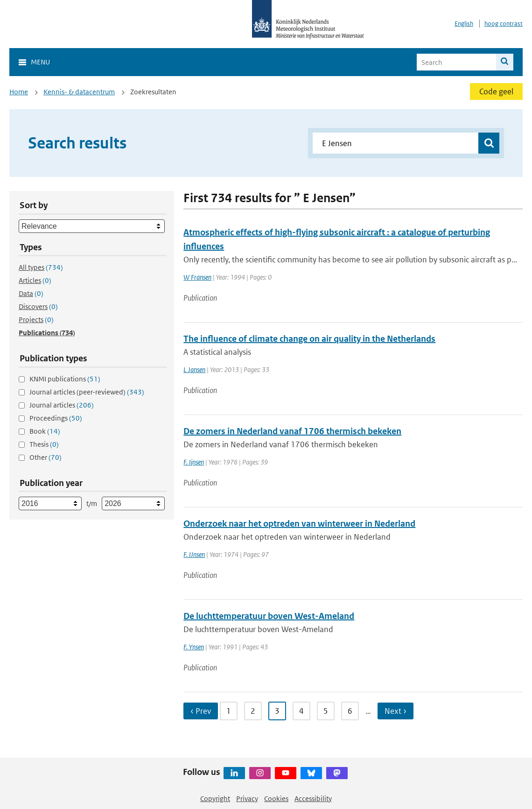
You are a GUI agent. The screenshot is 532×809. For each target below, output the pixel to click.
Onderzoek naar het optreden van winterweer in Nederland (299, 524)
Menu (40, 62)
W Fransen (197, 277)
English (464, 24)
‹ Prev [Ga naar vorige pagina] (201, 711)
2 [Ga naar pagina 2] (253, 711)
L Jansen (194, 369)
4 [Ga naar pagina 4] (301, 711)
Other (45, 457)
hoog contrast (504, 24)
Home (19, 92)
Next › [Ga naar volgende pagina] (395, 711)
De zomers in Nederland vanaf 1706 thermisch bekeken (292, 431)
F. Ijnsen (194, 462)
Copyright (215, 798)
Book (45, 431)
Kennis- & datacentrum (79, 92)
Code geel (496, 91)
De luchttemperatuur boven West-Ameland (269, 616)
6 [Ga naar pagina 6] (350, 711)
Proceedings (56, 418)
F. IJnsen (194, 554)
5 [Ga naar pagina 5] (326, 711)
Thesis (44, 444)
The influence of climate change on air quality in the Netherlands (309, 339)
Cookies (276, 798)
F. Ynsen (194, 647)
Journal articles (62, 405)
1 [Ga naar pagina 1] (229, 711)
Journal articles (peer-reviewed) (87, 392)
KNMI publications (65, 379)
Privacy (247, 798)
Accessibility (313, 798)
